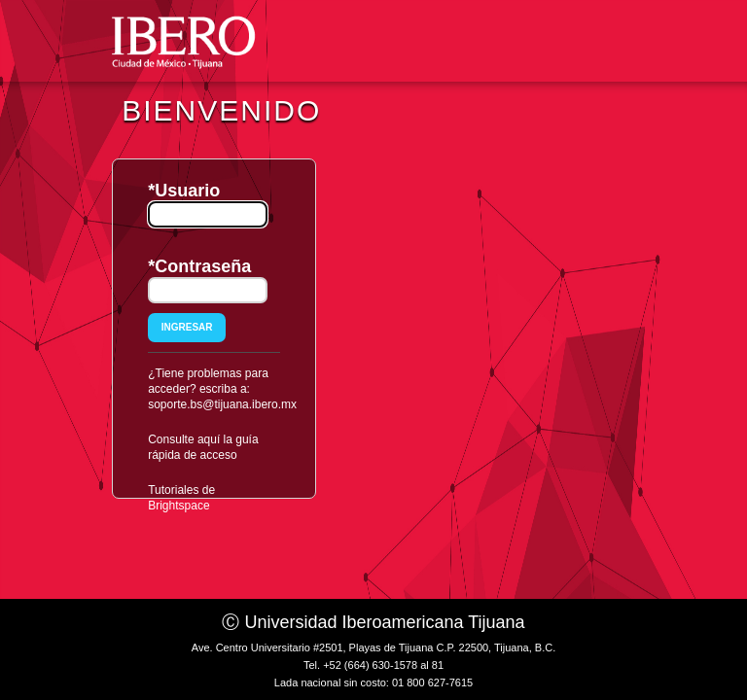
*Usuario (184, 191)
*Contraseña (199, 266)
